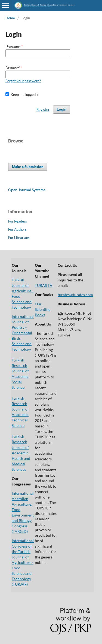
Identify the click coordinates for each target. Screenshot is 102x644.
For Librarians (19, 238)
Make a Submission (28, 167)
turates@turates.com (75, 295)
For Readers (18, 221)
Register (43, 110)
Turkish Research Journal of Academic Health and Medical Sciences (21, 453)
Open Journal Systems (27, 190)
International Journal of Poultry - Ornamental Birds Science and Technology (23, 333)
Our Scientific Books (43, 309)
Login (62, 109)
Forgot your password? (23, 81)
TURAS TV (44, 285)
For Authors (17, 229)
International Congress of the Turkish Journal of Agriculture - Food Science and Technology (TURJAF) (23, 562)
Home (10, 18)
